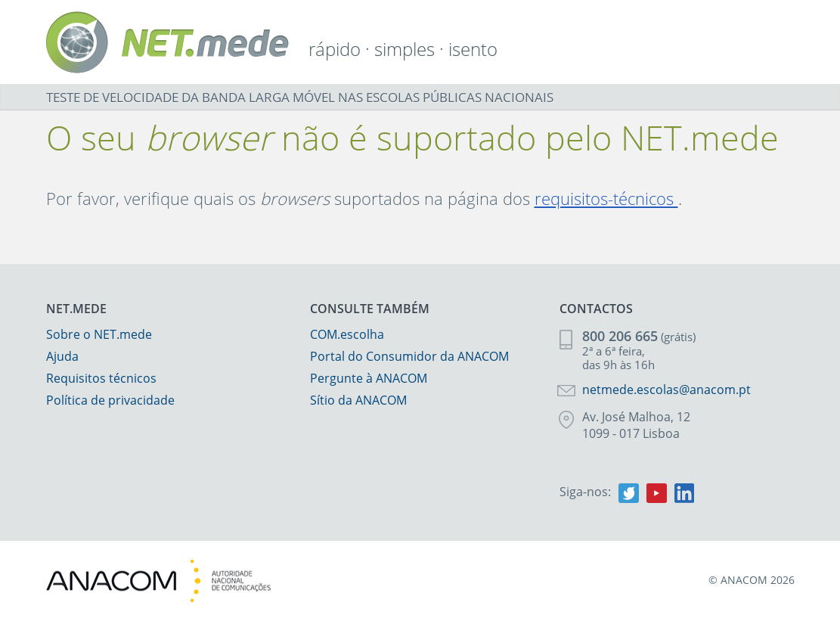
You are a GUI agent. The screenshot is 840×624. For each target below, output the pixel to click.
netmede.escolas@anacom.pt (666, 390)
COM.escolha (347, 334)
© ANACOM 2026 (752, 580)
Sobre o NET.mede (99, 334)
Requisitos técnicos (101, 378)
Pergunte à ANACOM (369, 378)
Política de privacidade (110, 400)
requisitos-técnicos (606, 198)
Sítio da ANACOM (358, 400)
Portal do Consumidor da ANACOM (409, 356)
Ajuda (62, 356)
